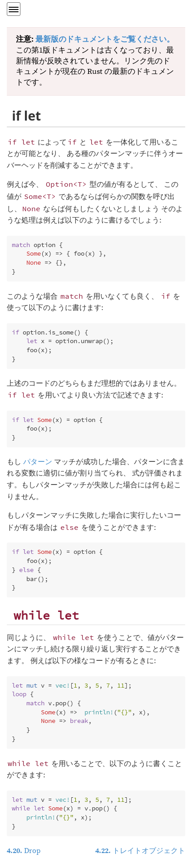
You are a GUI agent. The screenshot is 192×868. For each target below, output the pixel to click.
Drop (24, 851)
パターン (38, 462)
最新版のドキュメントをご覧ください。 (105, 39)
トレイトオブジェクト (140, 851)
